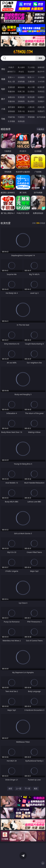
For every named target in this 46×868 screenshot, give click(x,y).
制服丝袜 (11, 91)
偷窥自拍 (11, 97)
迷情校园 (11, 111)
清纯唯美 (21, 101)
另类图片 (41, 101)
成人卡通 (31, 87)
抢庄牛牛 (41, 72)
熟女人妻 (11, 81)
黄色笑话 (31, 111)
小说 (3, 109)
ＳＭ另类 (41, 81)
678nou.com (23, 52)
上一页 (19, 789)
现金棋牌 (31, 72)
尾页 (36, 789)
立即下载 (37, 862)
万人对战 (31, 67)
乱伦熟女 (31, 91)
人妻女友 (31, 107)
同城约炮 (11, 117)
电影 (3, 89)
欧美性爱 (41, 87)
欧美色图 (31, 97)
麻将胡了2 (11, 72)
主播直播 (31, 81)
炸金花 (21, 72)
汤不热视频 (41, 117)
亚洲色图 (21, 97)
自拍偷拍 (21, 77)
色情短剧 (21, 121)
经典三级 (21, 91)
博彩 (3, 69)
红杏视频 (11, 121)
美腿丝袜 (11, 101)
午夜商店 (21, 117)
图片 (3, 99)
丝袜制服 (21, 81)
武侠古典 (41, 107)
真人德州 (21, 67)
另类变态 (41, 91)
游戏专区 (41, 67)
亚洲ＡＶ (11, 77)
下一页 (27, 789)
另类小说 (21, 111)
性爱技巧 (41, 111)
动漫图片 (41, 97)
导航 (3, 119)
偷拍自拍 (21, 87)
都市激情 (11, 107)
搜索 (40, 58)
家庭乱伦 (21, 107)
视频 (3, 79)
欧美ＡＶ (31, 77)
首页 (10, 789)
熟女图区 (31, 101)
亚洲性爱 (11, 87)
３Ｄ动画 (41, 77)
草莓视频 (31, 117)
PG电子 (11, 67)
